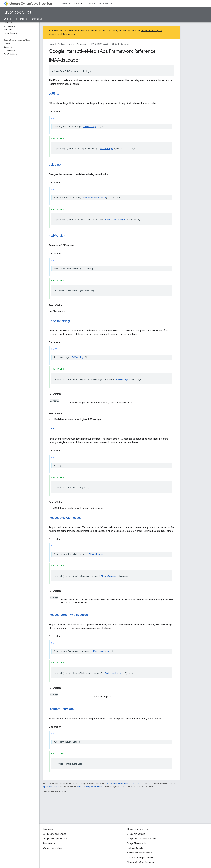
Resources (104, 4)
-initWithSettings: (60, 321)
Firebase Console (135, 848)
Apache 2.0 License (51, 786)
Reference (125, 44)
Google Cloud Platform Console (141, 839)
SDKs (114, 44)
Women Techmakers (53, 848)
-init (51, 429)
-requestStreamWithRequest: (68, 615)
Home (64, 4)
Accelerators (49, 843)
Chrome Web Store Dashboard (141, 862)
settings (54, 94)
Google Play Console (136, 843)
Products (62, 44)
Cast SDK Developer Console (140, 857)
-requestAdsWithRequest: (66, 518)
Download (37, 19)
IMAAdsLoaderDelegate (94, 198)
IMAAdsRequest (97, 554)
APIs (91, 4)
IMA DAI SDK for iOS (17, 13)
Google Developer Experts (55, 839)
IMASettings (90, 126)
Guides (7, 19)
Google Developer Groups (55, 834)
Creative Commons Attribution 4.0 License (122, 784)
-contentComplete (61, 709)
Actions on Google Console (139, 853)
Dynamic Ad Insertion (31, 4)
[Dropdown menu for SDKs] (82, 4)
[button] (19, 22)
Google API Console (136, 834)
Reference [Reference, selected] (21, 19)
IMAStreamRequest (102, 651)
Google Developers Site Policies (90, 786)
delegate (55, 165)
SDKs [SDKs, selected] (76, 4)
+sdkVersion (57, 236)
